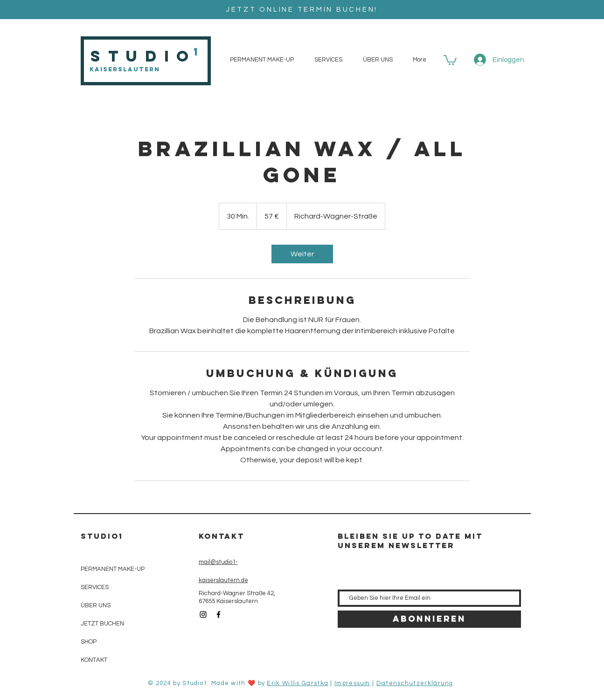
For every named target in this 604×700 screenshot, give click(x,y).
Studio (143, 56)
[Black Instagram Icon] (203, 614)
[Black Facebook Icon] (219, 614)
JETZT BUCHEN (102, 624)
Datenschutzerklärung (415, 683)
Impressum (352, 683)
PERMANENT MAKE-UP (113, 569)
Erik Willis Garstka (298, 683)
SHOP (89, 642)
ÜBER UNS (96, 605)
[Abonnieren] (429, 619)
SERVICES (95, 587)
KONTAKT (94, 660)
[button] (450, 60)
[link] (302, 254)
